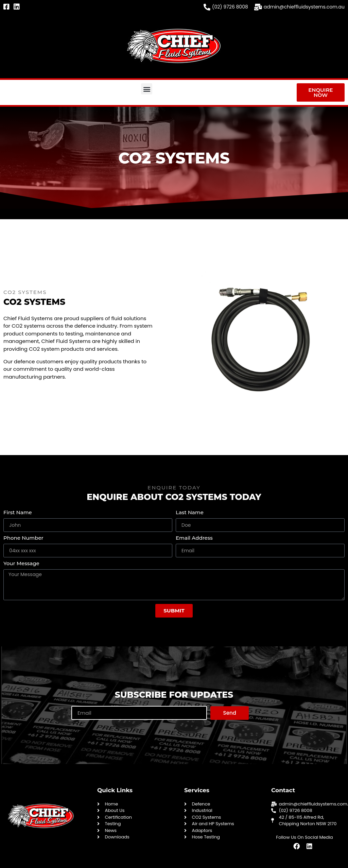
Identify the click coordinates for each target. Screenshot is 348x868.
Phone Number (23, 538)
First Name (18, 513)
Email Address (194, 538)
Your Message (21, 564)
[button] (147, 89)
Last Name (190, 513)
